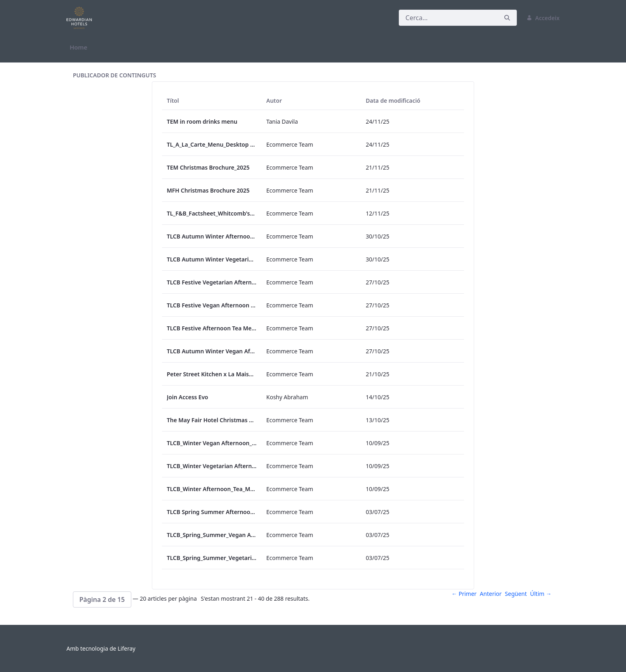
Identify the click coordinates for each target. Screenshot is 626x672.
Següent (516, 594)
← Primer (464, 594)
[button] (102, 599)
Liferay (126, 648)
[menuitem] (79, 47)
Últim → (541, 594)
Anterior (491, 594)
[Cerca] (448, 18)
